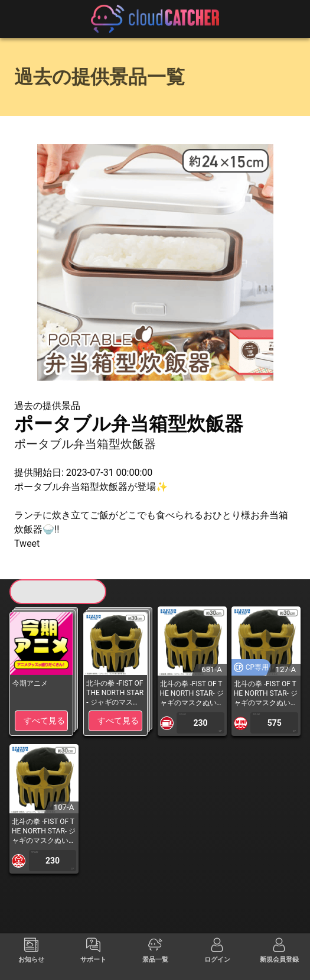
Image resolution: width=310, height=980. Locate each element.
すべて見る (44, 721)
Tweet (27, 543)
